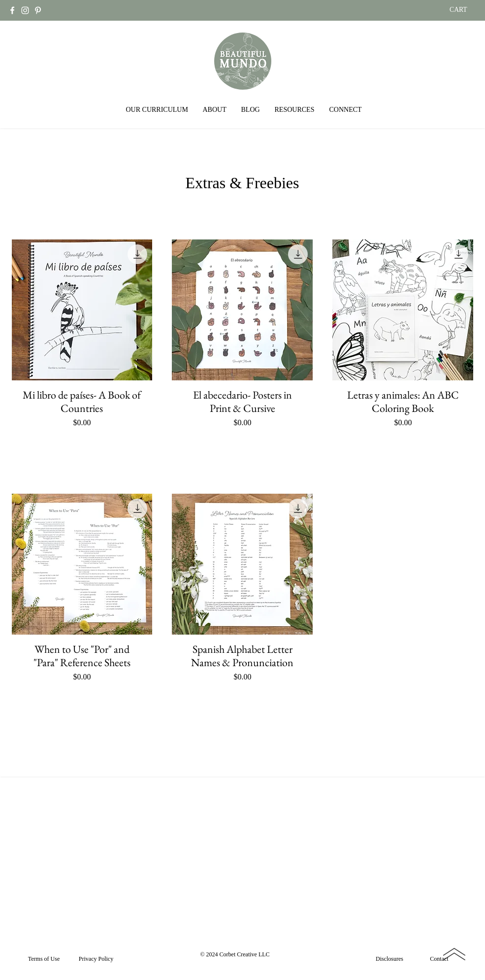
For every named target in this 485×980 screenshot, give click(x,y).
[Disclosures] (390, 959)
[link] (464, 9)
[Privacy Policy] (96, 959)
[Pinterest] (38, 10)
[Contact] (439, 959)
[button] (157, 110)
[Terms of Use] (44, 959)
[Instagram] (25, 10)
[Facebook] (12, 10)
